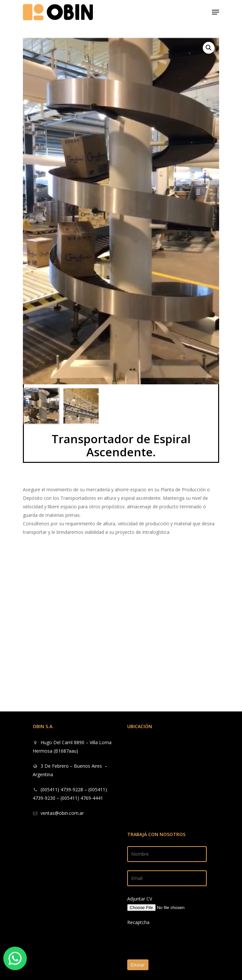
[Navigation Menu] (216, 12)
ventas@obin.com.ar (62, 813)
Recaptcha (138, 922)
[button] (209, 48)
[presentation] (172, 955)
